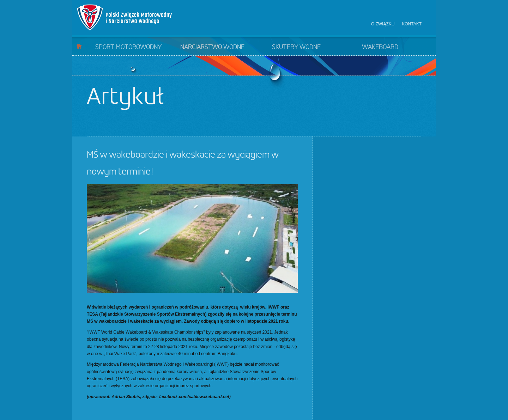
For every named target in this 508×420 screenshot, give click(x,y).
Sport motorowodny (128, 47)
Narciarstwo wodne (212, 47)
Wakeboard (380, 47)
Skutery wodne (296, 47)
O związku (383, 24)
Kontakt (412, 24)
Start (79, 46)
